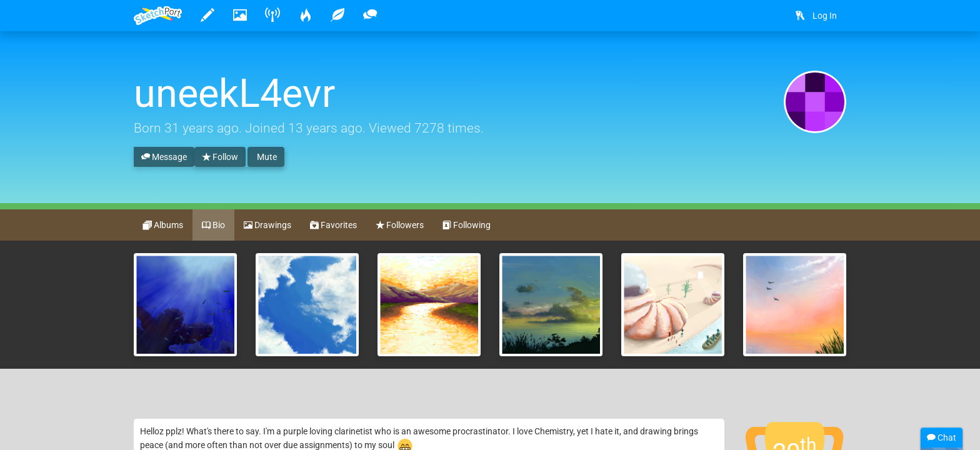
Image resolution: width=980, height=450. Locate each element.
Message (164, 157)
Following (467, 226)
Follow (220, 157)
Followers (400, 226)
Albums (163, 226)
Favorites (333, 226)
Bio (213, 226)
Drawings (267, 226)
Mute (266, 157)
